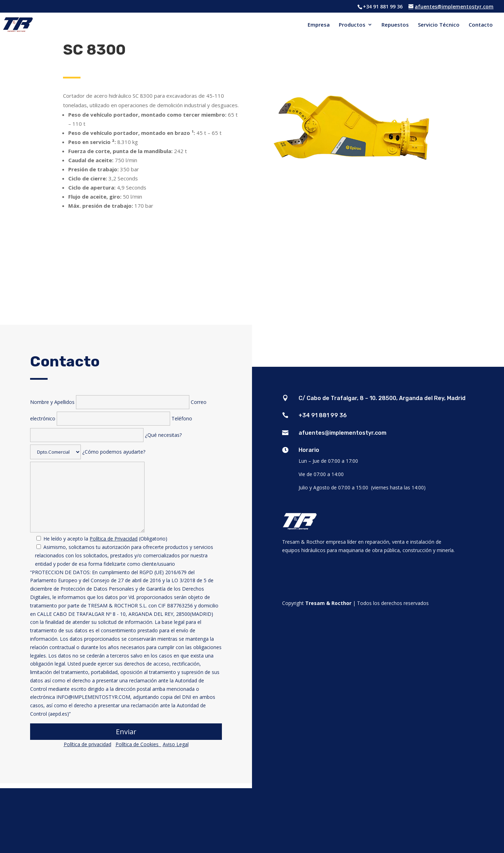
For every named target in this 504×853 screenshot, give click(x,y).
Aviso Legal (176, 744)
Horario (309, 450)
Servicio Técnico (439, 25)
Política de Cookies (138, 744)
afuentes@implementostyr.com (342, 433)
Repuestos (395, 25)
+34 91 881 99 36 (323, 415)
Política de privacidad (87, 744)
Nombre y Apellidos (110, 402)
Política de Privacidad (114, 539)
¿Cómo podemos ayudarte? (126, 599)
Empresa (319, 25)
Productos (352, 25)
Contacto (481, 25)
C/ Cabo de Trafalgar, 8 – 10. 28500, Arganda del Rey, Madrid (382, 398)
